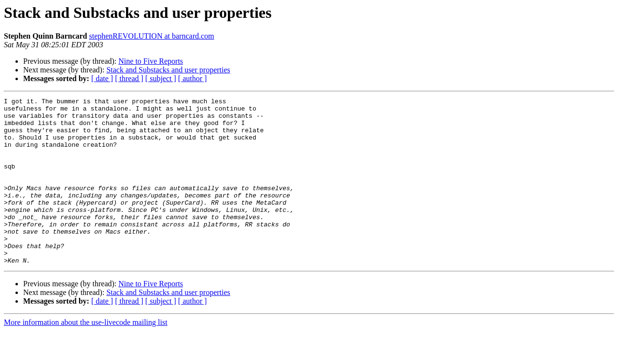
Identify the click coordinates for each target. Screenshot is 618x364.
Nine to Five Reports (151, 61)
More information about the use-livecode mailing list (86, 356)
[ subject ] (161, 78)
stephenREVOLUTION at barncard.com (151, 36)
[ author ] (193, 78)
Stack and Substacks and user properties (168, 70)
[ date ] (102, 78)
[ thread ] (129, 78)
